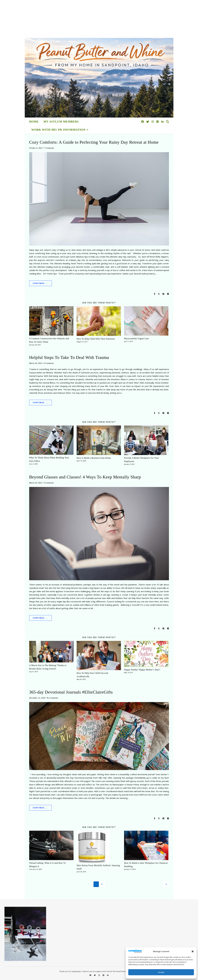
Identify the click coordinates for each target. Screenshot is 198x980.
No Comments (52, 698)
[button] (193, 951)
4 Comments (49, 363)
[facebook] (143, 122)
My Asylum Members (61, 122)
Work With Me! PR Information (58, 130)
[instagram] (153, 122)
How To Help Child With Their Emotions (96, 339)
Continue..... (40, 283)
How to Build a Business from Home (94, 458)
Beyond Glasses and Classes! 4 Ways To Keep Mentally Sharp (85, 477)
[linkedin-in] (163, 122)
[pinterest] (158, 122)
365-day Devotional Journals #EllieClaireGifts (71, 692)
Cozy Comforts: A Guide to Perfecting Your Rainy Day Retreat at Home (94, 142)
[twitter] (148, 122)
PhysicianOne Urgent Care (136, 339)
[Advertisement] (81, 19)
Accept (161, 972)
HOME (34, 122)
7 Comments (49, 148)
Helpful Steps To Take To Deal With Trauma (69, 357)
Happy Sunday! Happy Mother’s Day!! (142, 670)
